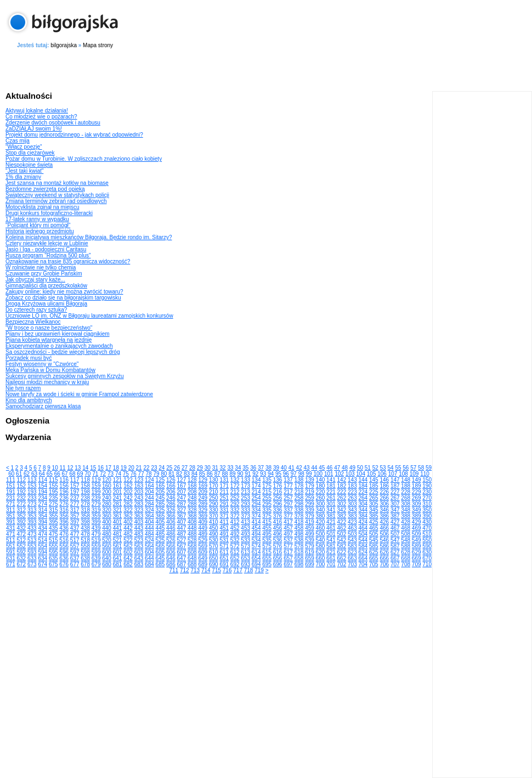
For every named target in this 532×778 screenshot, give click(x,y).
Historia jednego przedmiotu (40, 231)
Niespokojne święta (29, 165)
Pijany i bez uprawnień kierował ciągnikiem (58, 334)
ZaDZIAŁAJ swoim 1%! (34, 129)
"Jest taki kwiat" (24, 171)
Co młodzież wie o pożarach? (41, 117)
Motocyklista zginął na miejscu (43, 207)
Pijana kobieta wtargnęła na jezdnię (49, 340)
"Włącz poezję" (24, 147)
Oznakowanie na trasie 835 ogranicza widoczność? (68, 261)
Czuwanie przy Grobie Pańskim (44, 274)
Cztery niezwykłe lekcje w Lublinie (47, 243)
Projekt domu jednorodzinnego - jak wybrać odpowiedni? (74, 135)
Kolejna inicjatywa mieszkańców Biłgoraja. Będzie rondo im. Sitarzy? (89, 237)
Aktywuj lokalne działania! (37, 111)
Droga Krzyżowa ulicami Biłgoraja (46, 304)
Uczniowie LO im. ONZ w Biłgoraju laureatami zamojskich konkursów (89, 316)
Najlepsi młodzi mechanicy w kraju (47, 382)
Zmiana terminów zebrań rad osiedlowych (56, 201)
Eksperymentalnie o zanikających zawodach (59, 346)
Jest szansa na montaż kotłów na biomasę (57, 183)
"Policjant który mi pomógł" (38, 225)
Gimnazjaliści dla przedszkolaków (46, 286)
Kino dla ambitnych (29, 400)
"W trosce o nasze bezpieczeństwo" (49, 328)
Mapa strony (98, 45)
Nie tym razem (23, 388)
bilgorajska (64, 45)
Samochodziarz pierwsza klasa (43, 406)
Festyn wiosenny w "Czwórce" (42, 364)
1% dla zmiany (23, 177)
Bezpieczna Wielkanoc (33, 322)
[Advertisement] (269, 68)
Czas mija (18, 141)
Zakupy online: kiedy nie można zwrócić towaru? (64, 292)
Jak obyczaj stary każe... (35, 280)
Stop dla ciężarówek (30, 153)
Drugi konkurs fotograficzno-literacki (49, 213)
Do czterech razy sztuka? (36, 310)
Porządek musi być (29, 358)
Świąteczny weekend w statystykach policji (57, 195)
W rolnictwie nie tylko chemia (41, 267)
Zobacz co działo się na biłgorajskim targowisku (63, 298)
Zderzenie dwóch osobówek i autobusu (53, 123)
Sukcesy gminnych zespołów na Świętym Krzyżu (65, 376)
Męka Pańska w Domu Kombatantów (50, 370)
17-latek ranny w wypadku (37, 219)
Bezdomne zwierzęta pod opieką (45, 189)
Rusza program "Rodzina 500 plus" (48, 255)
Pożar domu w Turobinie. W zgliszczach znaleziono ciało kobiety (84, 159)
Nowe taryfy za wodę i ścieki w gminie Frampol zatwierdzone (79, 394)
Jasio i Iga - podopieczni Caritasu (46, 249)
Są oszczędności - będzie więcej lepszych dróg (63, 352)
